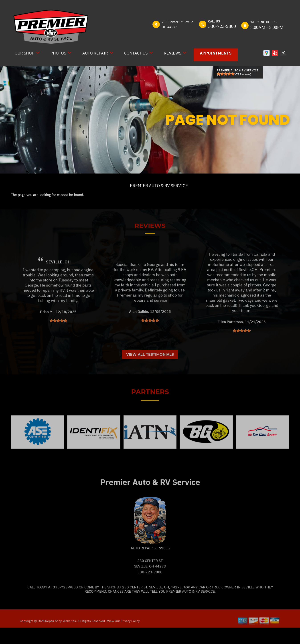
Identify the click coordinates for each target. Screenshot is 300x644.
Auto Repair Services (150, 563)
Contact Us (136, 53)
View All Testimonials (150, 370)
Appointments (216, 53)
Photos (58, 53)
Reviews (172, 53)
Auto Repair (95, 53)
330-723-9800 (222, 26)
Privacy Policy (130, 637)
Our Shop (24, 53)
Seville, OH (58, 278)
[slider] (226, 74)
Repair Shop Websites (60, 637)
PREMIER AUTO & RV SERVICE (159, 186)
